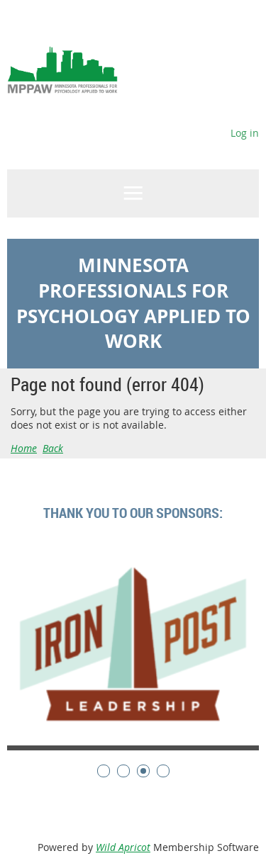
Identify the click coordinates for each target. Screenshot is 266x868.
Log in (245, 133)
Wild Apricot (123, 847)
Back (53, 448)
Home (24, 448)
